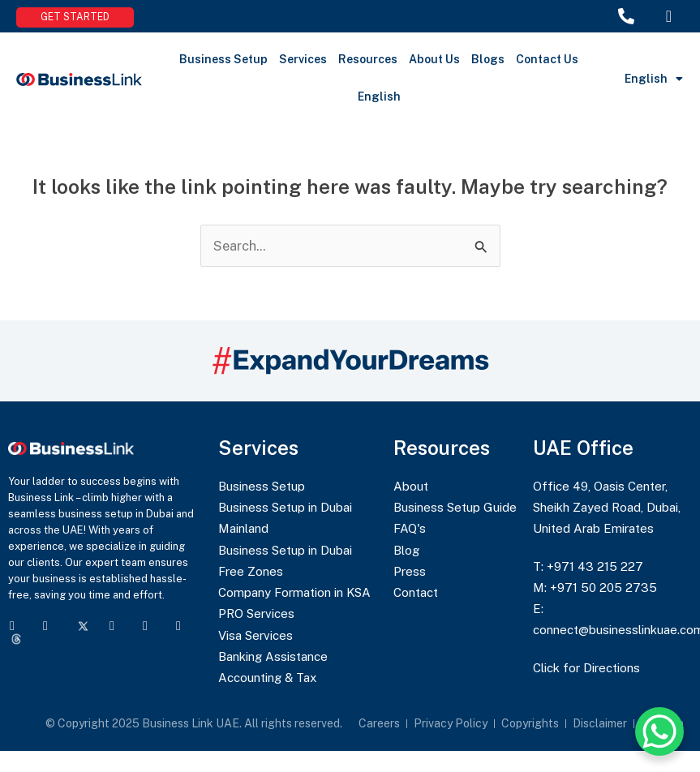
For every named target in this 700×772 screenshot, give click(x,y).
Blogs (488, 59)
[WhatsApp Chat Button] (659, 731)
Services (303, 59)
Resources (368, 59)
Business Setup (223, 59)
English (379, 96)
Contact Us (547, 59)
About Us (434, 59)
